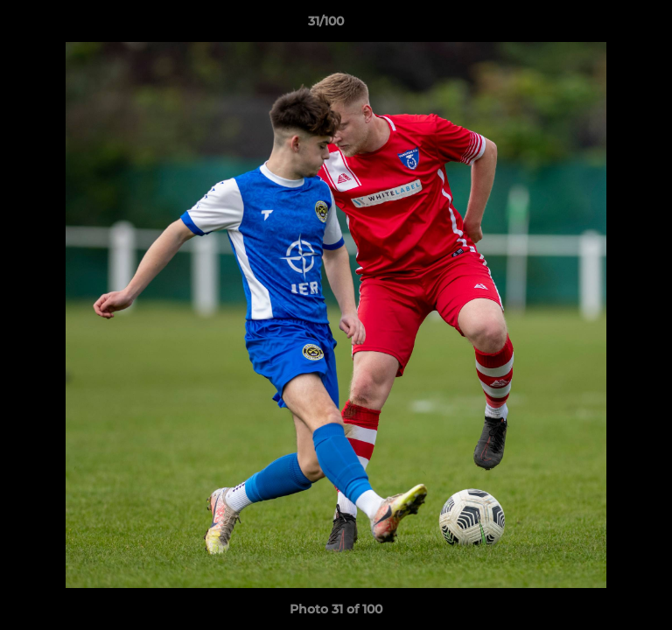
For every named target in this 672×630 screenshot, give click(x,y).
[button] (609, 25)
